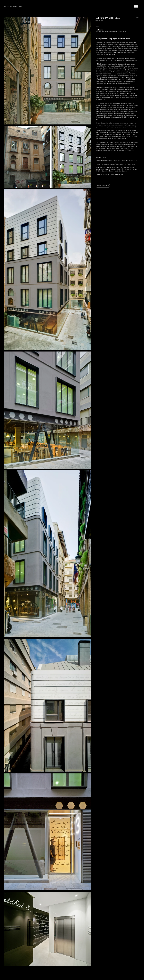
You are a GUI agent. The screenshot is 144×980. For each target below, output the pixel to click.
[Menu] (136, 6)
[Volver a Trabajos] (103, 186)
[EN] (136, 18)
